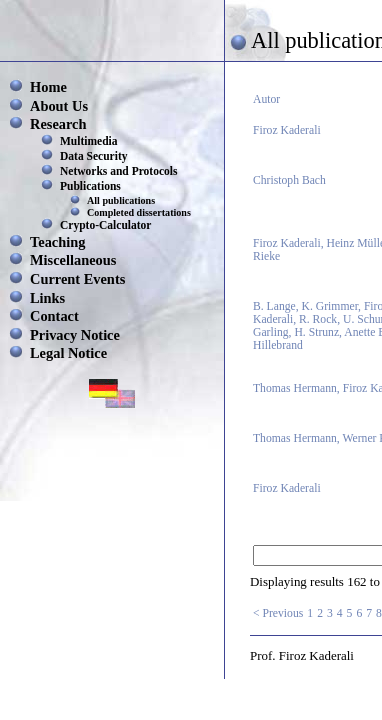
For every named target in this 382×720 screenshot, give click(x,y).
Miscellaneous (73, 260)
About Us (59, 106)
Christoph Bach (289, 180)
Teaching (57, 242)
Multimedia (89, 141)
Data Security (93, 156)
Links (47, 298)
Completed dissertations (139, 212)
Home (48, 87)
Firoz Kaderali (287, 130)
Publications (90, 186)
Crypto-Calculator (105, 225)
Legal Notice (68, 353)
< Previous (278, 613)
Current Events (77, 279)
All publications (121, 200)
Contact (54, 316)
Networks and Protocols (119, 171)
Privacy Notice (75, 335)
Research (58, 124)
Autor (266, 99)
